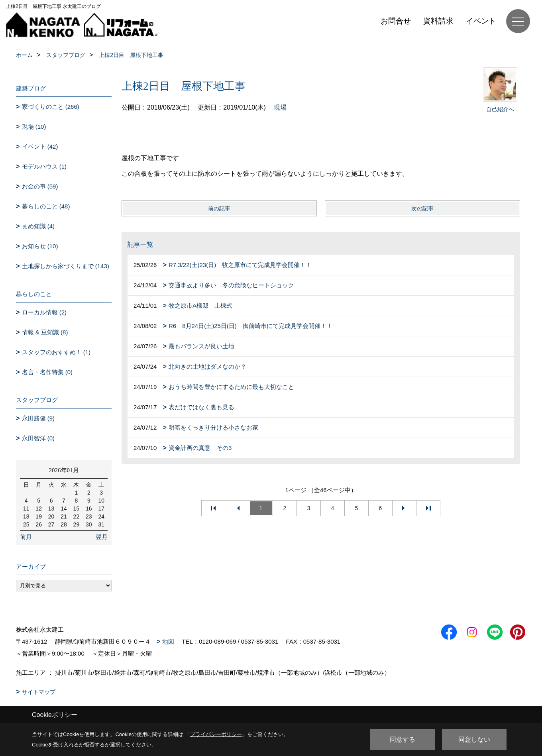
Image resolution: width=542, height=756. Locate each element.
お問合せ (396, 21)
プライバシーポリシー (216, 734)
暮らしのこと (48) (46, 206)
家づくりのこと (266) (51, 107)
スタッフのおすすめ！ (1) (56, 352)
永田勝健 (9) (38, 418)
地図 (168, 641)
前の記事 (219, 208)
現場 (280, 107)
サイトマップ (39, 692)
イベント (481, 21)
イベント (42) (40, 146)
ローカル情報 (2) (44, 312)
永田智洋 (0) (38, 438)
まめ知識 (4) (38, 226)
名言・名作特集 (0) (47, 372)
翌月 (102, 537)
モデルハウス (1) (44, 166)
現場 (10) (34, 127)
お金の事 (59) (40, 186)
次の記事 (422, 208)
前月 (26, 537)
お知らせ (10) (40, 246)
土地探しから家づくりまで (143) (66, 266)
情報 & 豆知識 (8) (45, 332)
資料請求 (438, 21)
